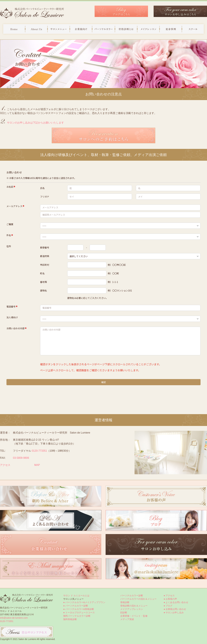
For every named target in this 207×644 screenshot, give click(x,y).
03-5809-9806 (21, 458)
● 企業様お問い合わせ (175, 609)
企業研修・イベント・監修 (134, 616)
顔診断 (124, 612)
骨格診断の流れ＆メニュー (134, 606)
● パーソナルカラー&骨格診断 (79, 609)
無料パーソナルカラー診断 (77, 616)
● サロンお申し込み (174, 612)
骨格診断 (125, 602)
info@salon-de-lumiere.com (14, 618)
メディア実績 (127, 619)
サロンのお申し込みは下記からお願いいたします (35, 122)
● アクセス (169, 596)
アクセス (5, 465)
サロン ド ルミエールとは (76, 596)
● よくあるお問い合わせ (176, 602)
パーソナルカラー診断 (132, 596)
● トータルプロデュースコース (79, 612)
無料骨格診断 (70, 619)
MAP (37, 465)
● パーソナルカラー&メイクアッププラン (84, 602)
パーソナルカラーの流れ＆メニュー (138, 599)
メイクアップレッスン (132, 609)
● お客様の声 (170, 599)
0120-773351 (39, 451)
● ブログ (168, 606)
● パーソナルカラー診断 (76, 606)
